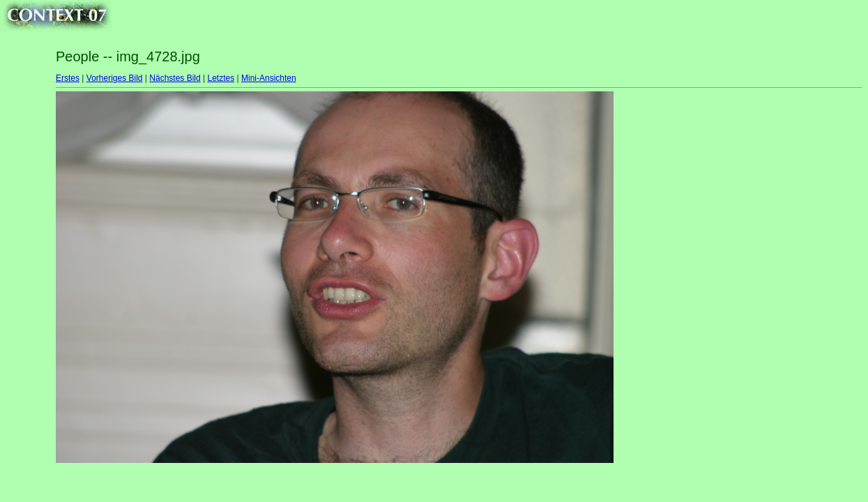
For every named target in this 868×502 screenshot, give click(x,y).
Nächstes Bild (175, 78)
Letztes (221, 78)
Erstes (68, 78)
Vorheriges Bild (115, 78)
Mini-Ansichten (269, 78)
